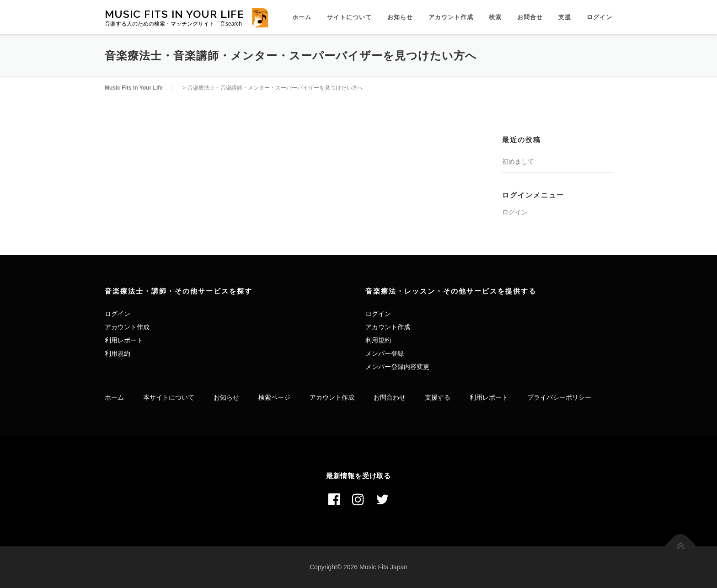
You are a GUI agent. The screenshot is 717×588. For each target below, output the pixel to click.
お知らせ (400, 17)
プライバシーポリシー (559, 397)
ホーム (302, 17)
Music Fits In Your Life (174, 13)
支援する (438, 397)
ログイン (599, 17)
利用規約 (118, 353)
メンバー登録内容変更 (397, 367)
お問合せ (530, 17)
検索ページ (274, 397)
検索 (495, 17)
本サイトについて (169, 397)
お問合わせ (390, 397)
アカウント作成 (451, 17)
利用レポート (124, 340)
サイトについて (349, 17)
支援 (565, 17)
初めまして (518, 161)
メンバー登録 (385, 353)
